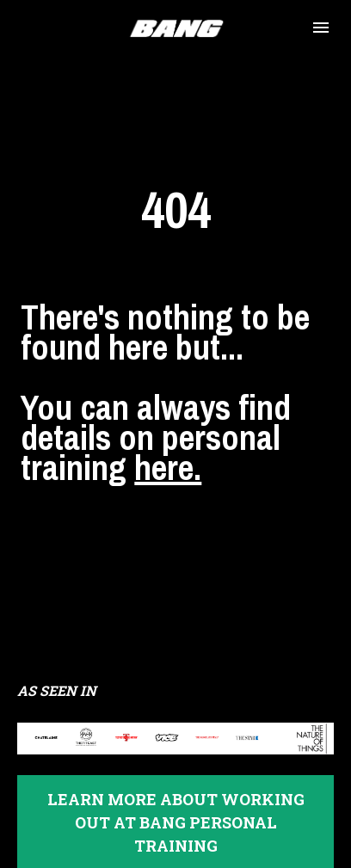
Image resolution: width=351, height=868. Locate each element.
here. (168, 449)
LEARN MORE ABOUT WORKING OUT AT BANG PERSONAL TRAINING (176, 786)
